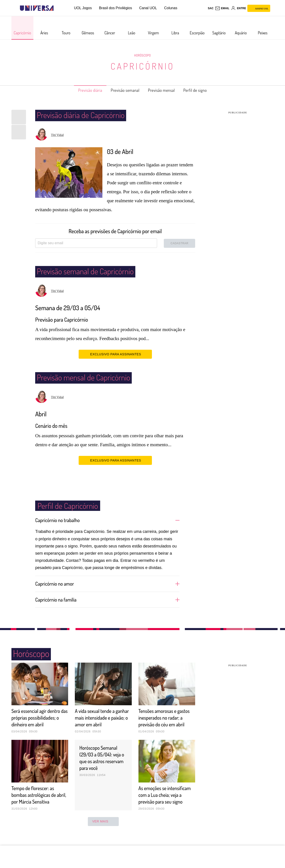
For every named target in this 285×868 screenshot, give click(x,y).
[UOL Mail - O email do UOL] (222, 8)
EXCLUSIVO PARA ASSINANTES (115, 354)
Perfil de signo (203, 90)
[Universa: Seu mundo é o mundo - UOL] (37, 8)
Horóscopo (142, 55)
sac (211, 8)
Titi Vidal (57, 135)
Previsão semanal (123, 90)
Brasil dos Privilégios (116, 8)
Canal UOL (148, 8)
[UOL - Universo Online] (57, 8)
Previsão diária (83, 90)
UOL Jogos (83, 8)
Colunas (171, 8)
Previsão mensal (164, 90)
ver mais (103, 835)
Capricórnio (142, 66)
